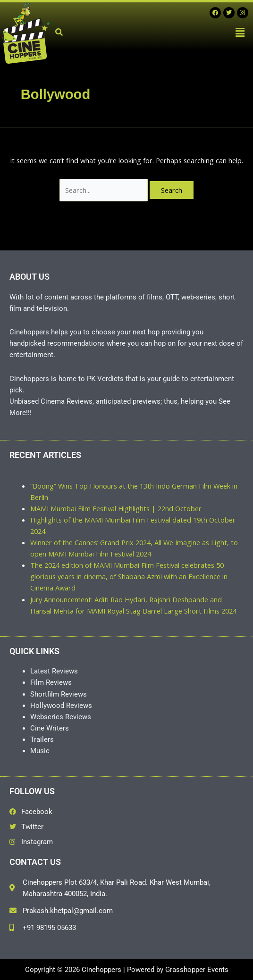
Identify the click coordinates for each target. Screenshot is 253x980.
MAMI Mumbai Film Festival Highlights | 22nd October (116, 508)
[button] (240, 32)
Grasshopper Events (197, 970)
